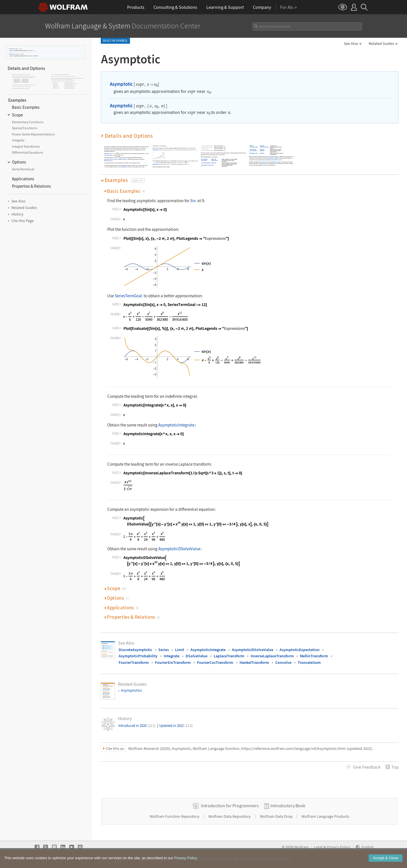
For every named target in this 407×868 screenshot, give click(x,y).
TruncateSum (309, 662)
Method (251, 146)
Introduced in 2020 (137, 726)
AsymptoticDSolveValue (179, 549)
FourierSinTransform (173, 662)
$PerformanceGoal (264, 147)
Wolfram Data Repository (230, 816)
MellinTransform (314, 656)
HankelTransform (254, 662)
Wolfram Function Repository (175, 816)
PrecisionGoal (253, 149)
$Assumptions (215, 161)
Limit (180, 650)
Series (164, 650)
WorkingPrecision (254, 153)
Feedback (367, 767)
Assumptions (204, 161)
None (213, 165)
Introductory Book (288, 806)
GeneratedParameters (206, 166)
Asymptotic (12, 49)
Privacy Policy (339, 847)
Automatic (214, 159)
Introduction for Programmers (230, 806)
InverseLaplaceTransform (121, 159)
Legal (318, 847)
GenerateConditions (206, 163)
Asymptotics (131, 690)
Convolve (283, 662)
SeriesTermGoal (108, 155)
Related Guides (381, 43)
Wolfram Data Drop (277, 816)
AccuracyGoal (204, 159)
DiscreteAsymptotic (135, 650)
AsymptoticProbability (138, 656)
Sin (193, 201)
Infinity (134, 165)
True (281, 160)
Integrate (139, 157)
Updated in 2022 (176, 726)
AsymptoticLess (156, 150)
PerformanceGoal (254, 147)
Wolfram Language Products (325, 816)
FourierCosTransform (215, 662)
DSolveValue (107, 161)
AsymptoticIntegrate (176, 425)
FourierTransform (134, 662)
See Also (351, 43)
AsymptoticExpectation (300, 650)
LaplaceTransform (109, 159)
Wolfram (302, 847)
